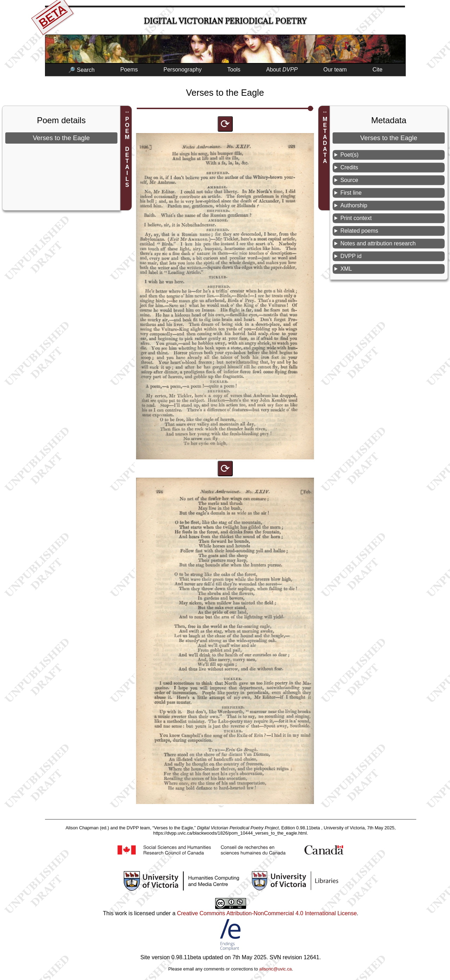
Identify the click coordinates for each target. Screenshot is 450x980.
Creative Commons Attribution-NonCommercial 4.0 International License (267, 913)
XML (346, 269)
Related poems (359, 231)
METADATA (325, 140)
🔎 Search (81, 70)
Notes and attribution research (378, 243)
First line (351, 193)
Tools (234, 70)
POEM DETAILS (127, 152)
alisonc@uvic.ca (275, 969)
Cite (377, 70)
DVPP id (351, 256)
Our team (335, 70)
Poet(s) (349, 155)
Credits (349, 167)
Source (349, 180)
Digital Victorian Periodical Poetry (225, 21)
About (282, 70)
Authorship (354, 205)
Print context (356, 218)
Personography (183, 70)
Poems (129, 70)
